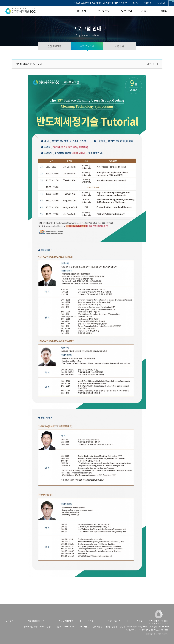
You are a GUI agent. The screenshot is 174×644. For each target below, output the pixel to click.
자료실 (145, 11)
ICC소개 (81, 11)
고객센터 (163, 11)
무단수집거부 (114, 621)
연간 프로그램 (54, 46)
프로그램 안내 (103, 11)
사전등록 (120, 46)
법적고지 (10, 621)
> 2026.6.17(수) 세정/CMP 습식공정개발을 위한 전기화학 (100, 3)
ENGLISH (161, 3)
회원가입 (148, 3)
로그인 (135, 3)
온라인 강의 (126, 11)
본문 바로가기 (0, 0)
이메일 (91, 621)
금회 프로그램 (87, 46)
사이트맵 (139, 621)
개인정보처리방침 (36, 621)
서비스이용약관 (66, 621)
